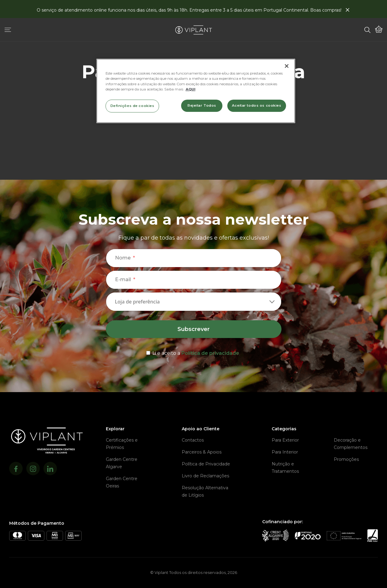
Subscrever (193, 329)
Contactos (193, 440)
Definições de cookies (132, 106)
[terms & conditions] (194, 352)
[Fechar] (287, 66)
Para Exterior (285, 440)
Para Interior (285, 452)
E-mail (123, 279)
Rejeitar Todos (202, 105)
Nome (123, 258)
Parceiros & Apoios (202, 452)
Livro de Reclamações (205, 476)
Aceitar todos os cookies (257, 105)
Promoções (346, 459)
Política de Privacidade (206, 464)
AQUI (191, 89)
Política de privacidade (210, 353)
